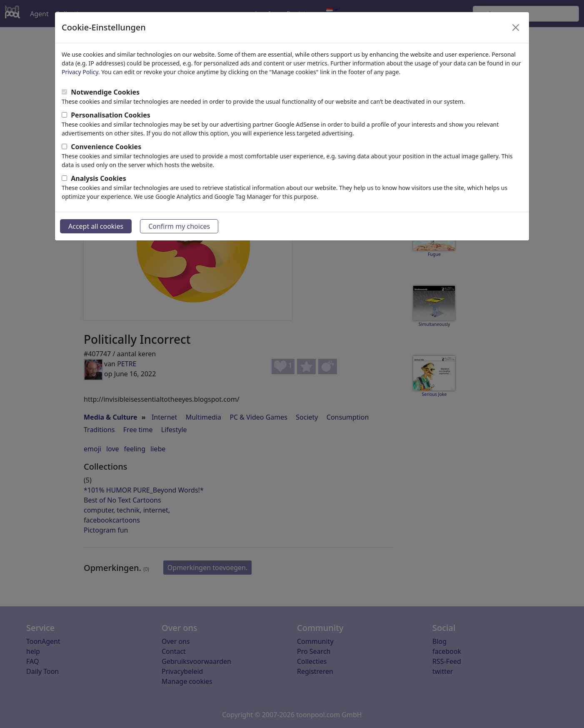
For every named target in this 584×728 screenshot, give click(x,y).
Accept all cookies (96, 226)
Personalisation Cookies (111, 115)
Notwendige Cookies (105, 92)
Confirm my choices (179, 226)
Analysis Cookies (99, 178)
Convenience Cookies (106, 147)
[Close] (516, 28)
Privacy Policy (80, 72)
